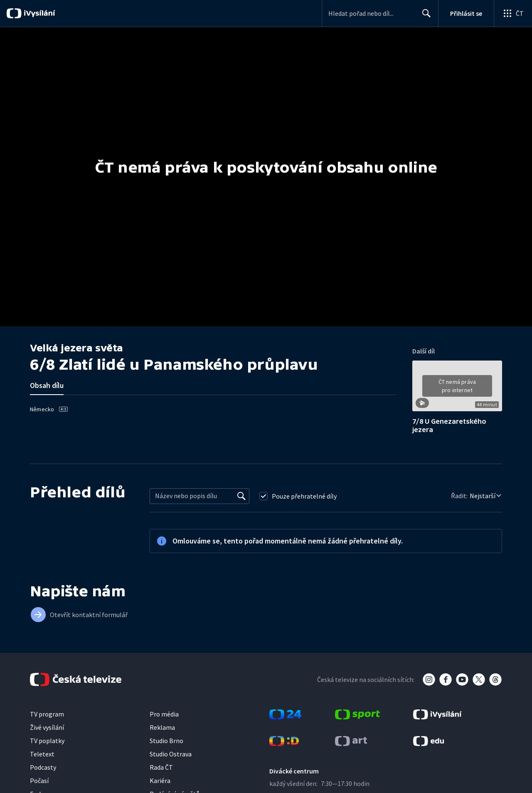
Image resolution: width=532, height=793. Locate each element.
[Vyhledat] (241, 496)
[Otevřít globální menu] (513, 13)
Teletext (42, 754)
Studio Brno (166, 741)
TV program (47, 714)
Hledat (424, 17)
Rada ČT (161, 767)
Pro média (164, 714)
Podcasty (43, 767)
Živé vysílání (47, 727)
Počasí (39, 781)
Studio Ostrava (171, 754)
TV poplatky (47, 741)
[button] (457, 389)
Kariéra (160, 781)
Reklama (162, 727)
